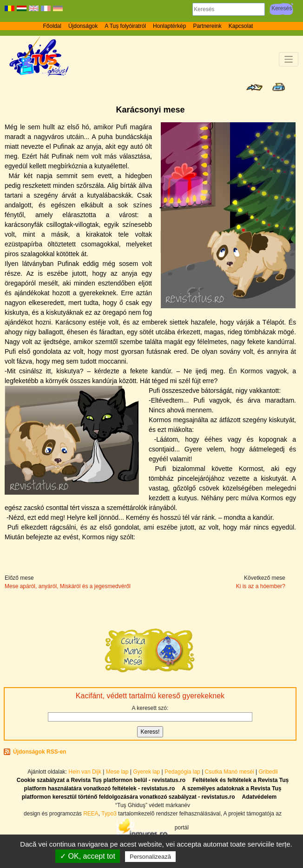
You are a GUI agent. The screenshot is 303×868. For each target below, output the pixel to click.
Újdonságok (83, 26)
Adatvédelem (260, 797)
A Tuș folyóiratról (125, 26)
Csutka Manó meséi (230, 772)
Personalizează (150, 857)
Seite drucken (279, 87)
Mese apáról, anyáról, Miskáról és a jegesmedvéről (68, 586)
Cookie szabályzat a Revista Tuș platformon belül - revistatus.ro (101, 780)
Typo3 (109, 814)
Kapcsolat (241, 26)
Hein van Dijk (85, 772)
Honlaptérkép (169, 26)
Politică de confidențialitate (219, 856)
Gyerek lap (147, 772)
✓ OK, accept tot (88, 856)
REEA (91, 814)
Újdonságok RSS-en (40, 752)
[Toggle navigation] (289, 59)
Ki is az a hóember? (261, 586)
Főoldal (52, 26)
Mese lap (117, 772)
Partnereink (207, 26)
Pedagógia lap (183, 772)
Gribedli (268, 772)
